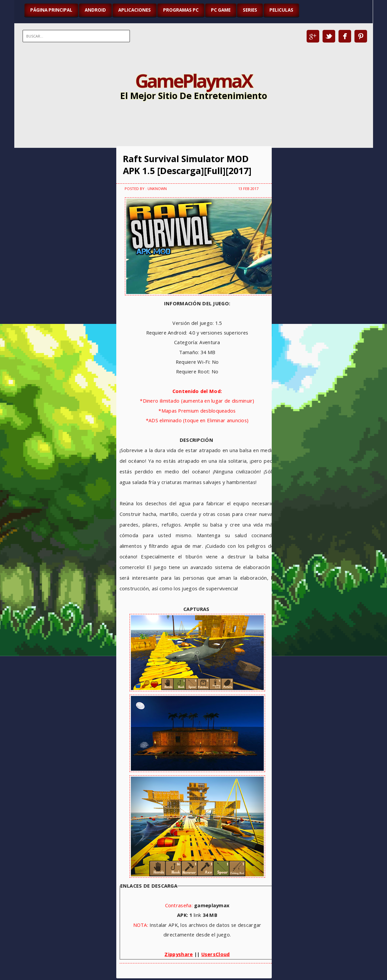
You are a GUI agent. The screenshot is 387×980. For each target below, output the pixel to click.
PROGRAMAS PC (181, 10)
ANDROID (95, 10)
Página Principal (51, 10)
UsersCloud (216, 954)
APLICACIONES (135, 10)
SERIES (250, 10)
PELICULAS (281, 10)
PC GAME (221, 10)
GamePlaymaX (193, 80)
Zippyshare (179, 954)
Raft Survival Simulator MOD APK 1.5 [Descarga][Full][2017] (187, 165)
